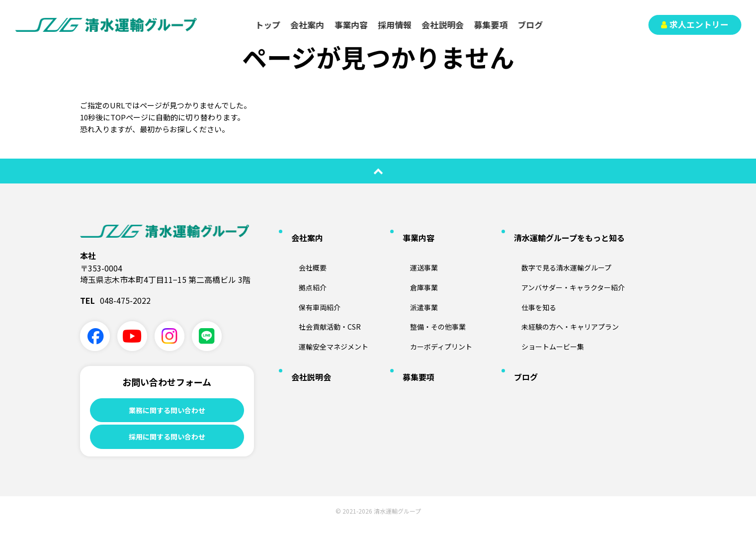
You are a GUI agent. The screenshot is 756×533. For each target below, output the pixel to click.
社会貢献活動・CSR (322, 299)
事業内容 (351, 25)
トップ (268, 25)
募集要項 (491, 25)
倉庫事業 (414, 267)
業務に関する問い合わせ (167, 411)
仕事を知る (529, 283)
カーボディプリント (433, 315)
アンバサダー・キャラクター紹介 (568, 267)
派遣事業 (414, 283)
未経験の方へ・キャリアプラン (565, 299)
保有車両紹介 (310, 283)
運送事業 (414, 251)
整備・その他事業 (429, 299)
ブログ (531, 25)
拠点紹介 (302, 267)
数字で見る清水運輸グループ (560, 251)
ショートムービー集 (545, 315)
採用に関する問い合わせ (167, 441)
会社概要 (302, 251)
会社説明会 (443, 25)
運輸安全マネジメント (326, 315)
